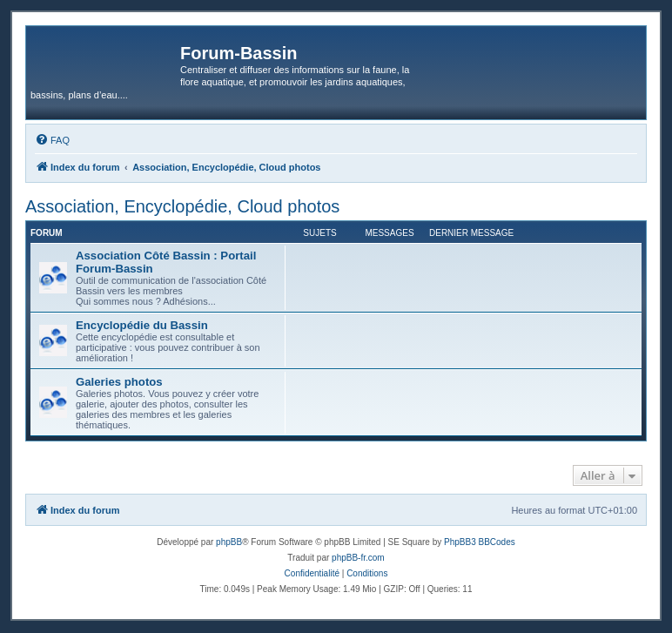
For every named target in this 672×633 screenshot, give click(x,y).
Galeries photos (119, 382)
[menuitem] (52, 140)
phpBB (229, 542)
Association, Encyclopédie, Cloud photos (182, 206)
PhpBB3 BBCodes (480, 542)
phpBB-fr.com (358, 558)
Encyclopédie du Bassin (142, 325)
